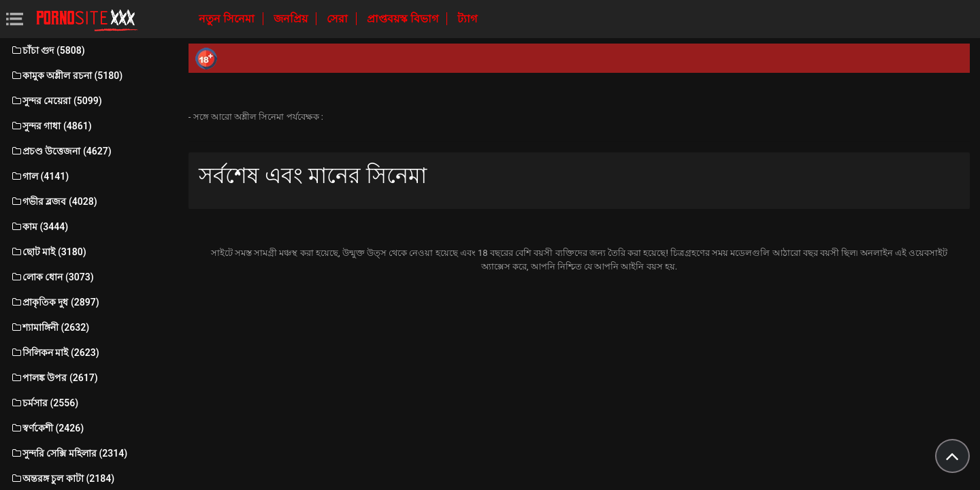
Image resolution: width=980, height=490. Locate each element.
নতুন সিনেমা (228, 19)
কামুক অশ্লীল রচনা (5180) (66, 76)
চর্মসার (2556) (44, 403)
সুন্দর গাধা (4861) (51, 126)
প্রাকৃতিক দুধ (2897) (55, 302)
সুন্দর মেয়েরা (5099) (56, 101)
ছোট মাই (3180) (48, 252)
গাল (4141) (39, 176)
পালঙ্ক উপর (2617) (54, 378)
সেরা (339, 19)
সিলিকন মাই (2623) (55, 353)
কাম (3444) (39, 227)
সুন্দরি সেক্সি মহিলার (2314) (69, 453)
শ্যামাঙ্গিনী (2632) (50, 327)
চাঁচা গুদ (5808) (48, 50)
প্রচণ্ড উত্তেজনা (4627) (61, 151)
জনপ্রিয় (292, 19)
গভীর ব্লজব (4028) (54, 201)
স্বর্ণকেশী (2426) (47, 428)
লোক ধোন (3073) (52, 277)
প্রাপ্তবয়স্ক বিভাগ (404, 19)
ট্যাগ (467, 19)
